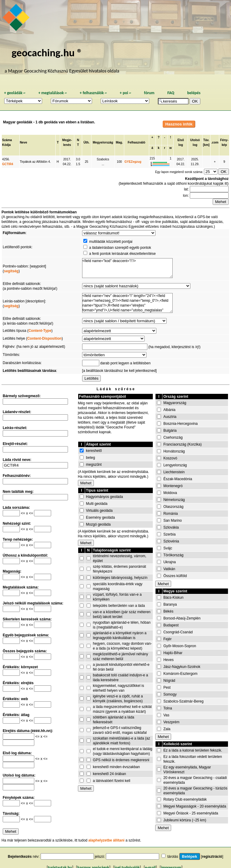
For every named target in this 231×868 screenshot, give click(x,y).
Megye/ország (103, 142)
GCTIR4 (8, 164)
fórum (149, 93)
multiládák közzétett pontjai (111, 242)
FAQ (171, 93)
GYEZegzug (133, 162)
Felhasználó (136, 142)
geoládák (15, 93)
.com (215, 142)
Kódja (6, 145)
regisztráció (212, 857)
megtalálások (52, 93)
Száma (7, 140)
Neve (23, 142)
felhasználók (93, 93)
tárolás (173, 857)
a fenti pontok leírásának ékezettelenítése (122, 254)
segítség (11, 271)
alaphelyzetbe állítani (106, 840)
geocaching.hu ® (47, 53)
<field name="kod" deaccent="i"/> (127, 268)
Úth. (87, 142)
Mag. (119, 142)
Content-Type (40, 331)
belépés (194, 93)
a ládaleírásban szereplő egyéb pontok (120, 248)
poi (125, 93)
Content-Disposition (44, 338)
